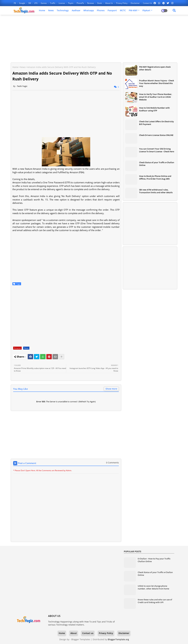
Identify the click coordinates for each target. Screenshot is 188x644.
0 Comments (112, 463)
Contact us (148, 3)
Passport (112, 10)
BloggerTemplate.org (118, 639)
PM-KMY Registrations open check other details (155, 68)
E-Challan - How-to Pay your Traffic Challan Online (154, 560)
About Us (109, 3)
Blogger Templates (81, 639)
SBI (30, 3)
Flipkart (146, 10)
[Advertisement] (94, 39)
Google (22, 3)
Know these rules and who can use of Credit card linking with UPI (155, 601)
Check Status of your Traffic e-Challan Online (157, 164)
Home (42, 10)
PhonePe (81, 3)
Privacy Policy (122, 3)
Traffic (53, 3)
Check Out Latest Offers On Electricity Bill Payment (156, 123)
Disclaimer (135, 3)
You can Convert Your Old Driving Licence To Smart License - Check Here (157, 150)
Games (44, 3)
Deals (100, 3)
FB (15, 3)
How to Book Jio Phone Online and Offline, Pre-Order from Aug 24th (155, 177)
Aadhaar (76, 10)
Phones (101, 10)
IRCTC (123, 10)
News (51, 10)
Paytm (71, 3)
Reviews (91, 3)
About (74, 633)
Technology (63, 10)
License (62, 3)
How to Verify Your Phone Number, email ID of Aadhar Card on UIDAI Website (156, 97)
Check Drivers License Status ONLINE (156, 135)
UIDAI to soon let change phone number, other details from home (153, 587)
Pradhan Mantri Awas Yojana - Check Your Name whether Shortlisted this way (157, 83)
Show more (111, 389)
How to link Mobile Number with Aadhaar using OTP (154, 109)
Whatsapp (89, 10)
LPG (36, 3)
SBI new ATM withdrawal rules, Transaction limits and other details (156, 191)
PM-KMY (133, 10)
